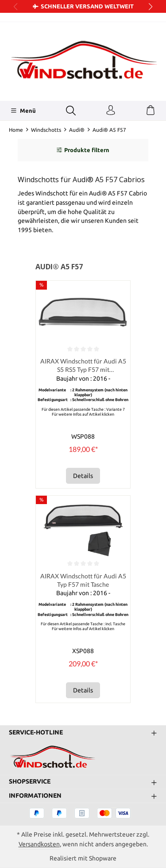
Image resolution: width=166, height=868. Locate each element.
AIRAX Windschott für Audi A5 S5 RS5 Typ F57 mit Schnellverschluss (83, 366)
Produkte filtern (83, 150)
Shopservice (30, 782)
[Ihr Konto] (111, 111)
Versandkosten (39, 844)
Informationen (35, 796)
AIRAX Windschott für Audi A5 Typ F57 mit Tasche (83, 580)
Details (83, 476)
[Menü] (23, 111)
